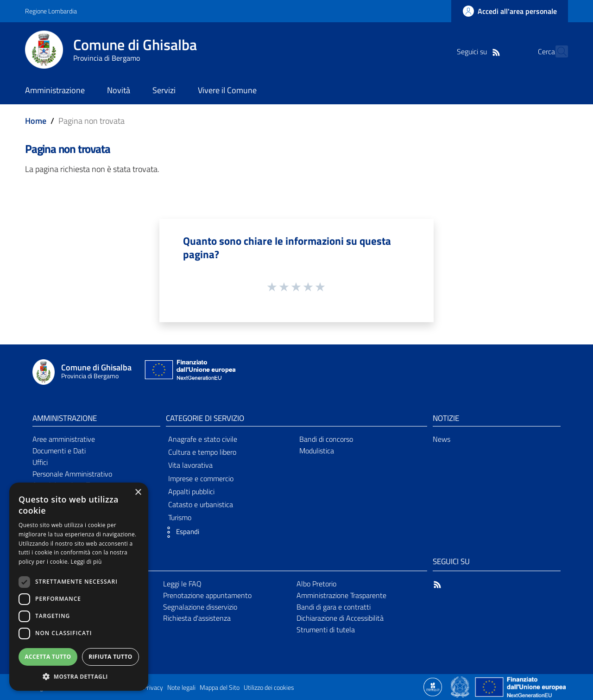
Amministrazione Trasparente (341, 595)
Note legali (181, 687)
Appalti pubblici (191, 491)
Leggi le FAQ (182, 584)
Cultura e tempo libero (202, 452)
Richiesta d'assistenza (197, 618)
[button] (180, 532)
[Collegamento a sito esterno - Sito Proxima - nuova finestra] (433, 686)
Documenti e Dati (59, 451)
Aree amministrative (64, 439)
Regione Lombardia (51, 11)
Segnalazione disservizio (200, 607)
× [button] (138, 493)
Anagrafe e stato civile (203, 439)
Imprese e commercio (201, 478)
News (442, 439)
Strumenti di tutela (326, 630)
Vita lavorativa (190, 465)
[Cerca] (557, 51)
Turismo (180, 517)
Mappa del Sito (220, 687)
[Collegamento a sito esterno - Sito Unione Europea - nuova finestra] (189, 372)
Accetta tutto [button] (48, 657)
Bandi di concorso (326, 439)
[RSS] (479, 51)
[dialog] (79, 587)
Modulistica (317, 451)
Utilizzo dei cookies (269, 687)
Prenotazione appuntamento (207, 595)
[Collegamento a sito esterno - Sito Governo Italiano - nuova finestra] (461, 686)
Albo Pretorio (316, 584)
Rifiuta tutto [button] (110, 657)
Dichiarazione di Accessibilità (340, 618)
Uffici (40, 462)
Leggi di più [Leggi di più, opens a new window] (86, 562)
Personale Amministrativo (72, 474)
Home (36, 121)
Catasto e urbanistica (201, 504)
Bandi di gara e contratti (334, 607)
